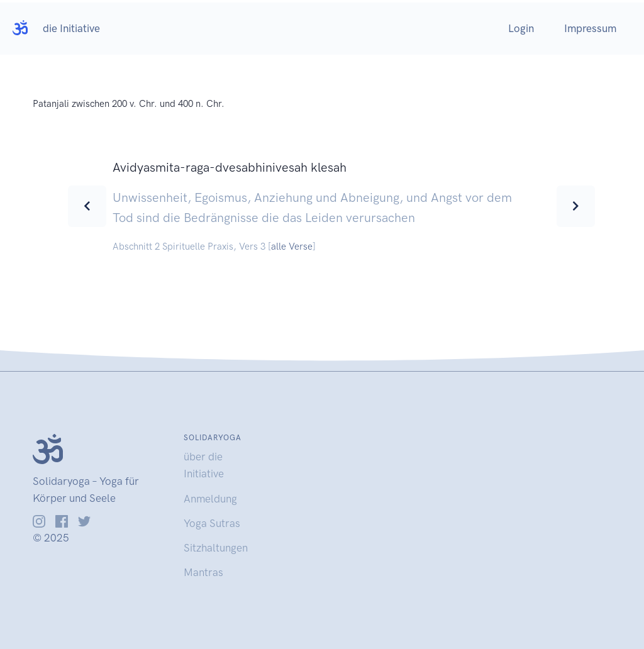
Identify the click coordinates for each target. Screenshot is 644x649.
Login (521, 28)
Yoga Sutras (212, 523)
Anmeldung (210, 499)
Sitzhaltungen (216, 548)
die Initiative (71, 28)
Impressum (590, 28)
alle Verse (292, 247)
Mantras (203, 572)
